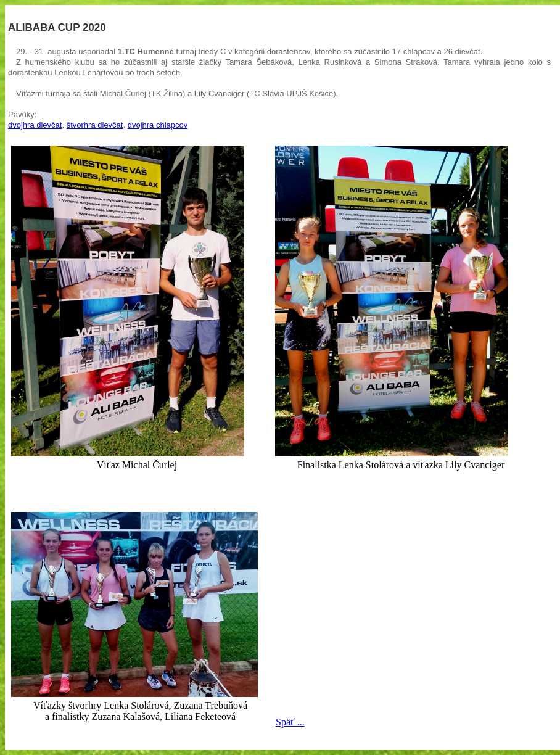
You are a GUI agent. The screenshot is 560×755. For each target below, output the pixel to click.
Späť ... (290, 722)
